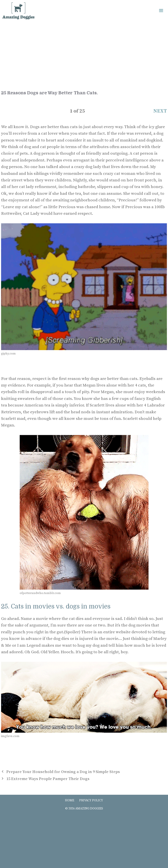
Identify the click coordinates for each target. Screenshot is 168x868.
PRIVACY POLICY (91, 800)
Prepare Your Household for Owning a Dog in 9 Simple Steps (63, 772)
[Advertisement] (84, 55)
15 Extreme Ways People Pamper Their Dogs (48, 779)
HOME (70, 800)
